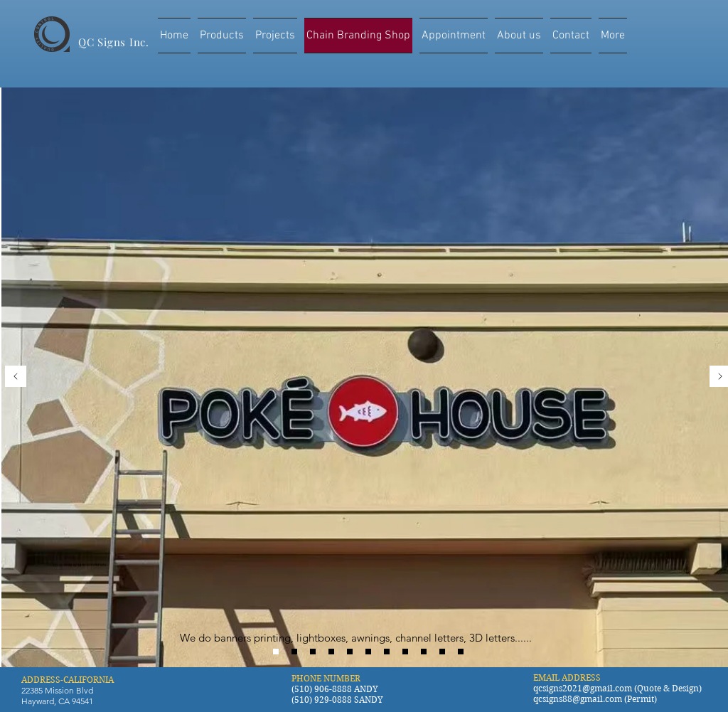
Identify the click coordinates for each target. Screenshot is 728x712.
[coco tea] (368, 652)
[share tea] (350, 652)
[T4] (331, 652)
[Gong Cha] (313, 652)
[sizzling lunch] (442, 652)
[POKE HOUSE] (276, 652)
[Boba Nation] (424, 652)
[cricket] (405, 652)
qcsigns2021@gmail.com (583, 688)
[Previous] (16, 377)
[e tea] (387, 652)
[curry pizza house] (461, 652)
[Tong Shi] (294, 652)
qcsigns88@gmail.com (578, 699)
